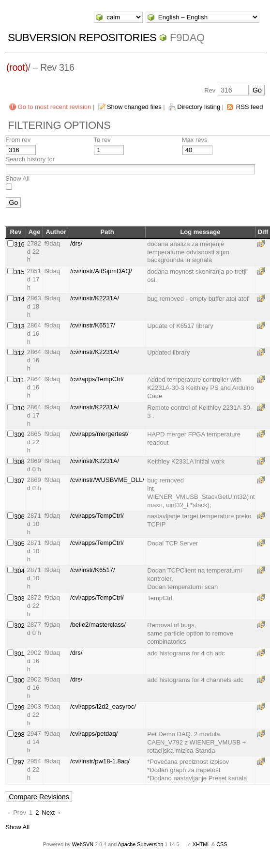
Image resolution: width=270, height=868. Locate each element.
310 (19, 408)
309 (19, 435)
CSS (222, 844)
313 (19, 326)
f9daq (187, 38)
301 (19, 654)
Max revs (195, 140)
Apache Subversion (141, 844)
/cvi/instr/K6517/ (93, 325)
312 (19, 353)
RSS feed (250, 107)
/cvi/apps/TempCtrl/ (97, 379)
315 (19, 272)
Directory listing (199, 107)
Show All (17, 178)
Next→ (51, 813)
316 (19, 244)
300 (19, 680)
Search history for (30, 159)
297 (19, 762)
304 (19, 571)
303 (19, 598)
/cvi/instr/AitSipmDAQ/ (101, 271)
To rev (102, 140)
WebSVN (83, 844)
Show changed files (134, 107)
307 (19, 481)
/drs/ (76, 243)
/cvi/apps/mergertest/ (99, 434)
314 (19, 299)
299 (19, 707)
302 (19, 626)
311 (19, 380)
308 (19, 462)
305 (19, 544)
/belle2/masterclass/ (98, 625)
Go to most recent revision (55, 107)
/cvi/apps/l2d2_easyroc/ (103, 706)
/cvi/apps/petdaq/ (94, 734)
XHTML (201, 844)
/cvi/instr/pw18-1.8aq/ (100, 761)
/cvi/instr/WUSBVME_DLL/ (107, 480)
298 (19, 735)
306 (19, 517)
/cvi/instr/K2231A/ (95, 298)
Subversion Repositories (82, 38)
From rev (18, 140)
